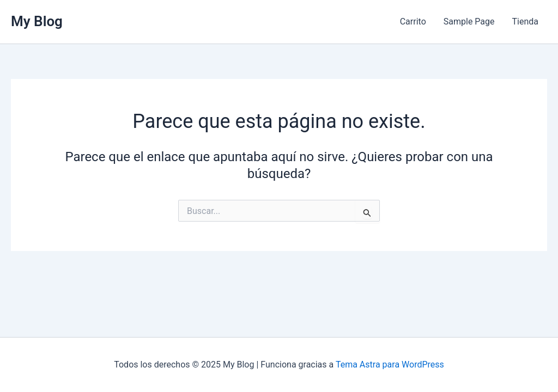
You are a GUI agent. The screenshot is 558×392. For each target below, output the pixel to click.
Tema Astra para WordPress (390, 365)
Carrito (413, 22)
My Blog (37, 21)
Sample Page (469, 22)
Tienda (525, 22)
